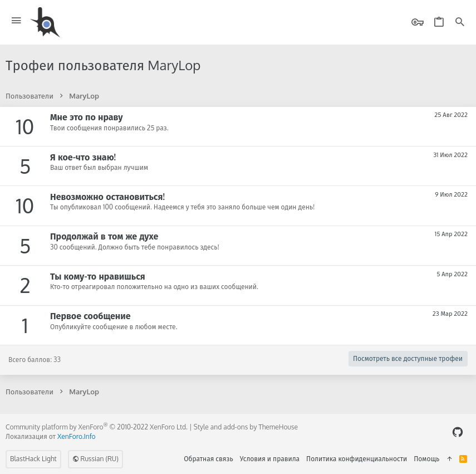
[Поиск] (460, 23)
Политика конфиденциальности (357, 459)
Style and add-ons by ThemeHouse (246, 427)
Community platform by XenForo (97, 427)
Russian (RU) (95, 459)
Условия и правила (270, 459)
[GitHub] (458, 432)
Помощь (426, 459)
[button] (16, 21)
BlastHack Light (33, 459)
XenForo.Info (77, 436)
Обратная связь (208, 459)
